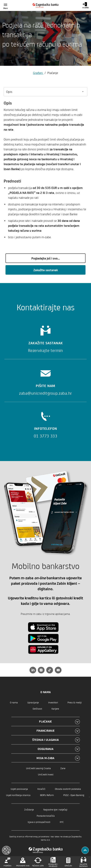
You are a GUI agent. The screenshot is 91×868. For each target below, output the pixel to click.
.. (89, 796)
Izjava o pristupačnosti (39, 822)
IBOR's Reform (47, 795)
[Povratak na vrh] (85, 850)
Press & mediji (75, 702)
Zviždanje (29, 809)
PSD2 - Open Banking (74, 795)
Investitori (53, 702)
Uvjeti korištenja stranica (18, 795)
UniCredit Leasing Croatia (38, 768)
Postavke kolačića (46, 816)
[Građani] (46, 5)
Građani (38, 73)
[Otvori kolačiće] (6, 850)
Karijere (55, 709)
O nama (14, 702)
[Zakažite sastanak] (45, 338)
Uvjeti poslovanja (19, 789)
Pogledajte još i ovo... (46, 258)
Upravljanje (33, 702)
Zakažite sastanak (46, 270)
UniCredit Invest (46, 774)
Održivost (37, 709)
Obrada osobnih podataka (68, 789)
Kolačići (41, 789)
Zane (63, 768)
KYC (62, 822)
